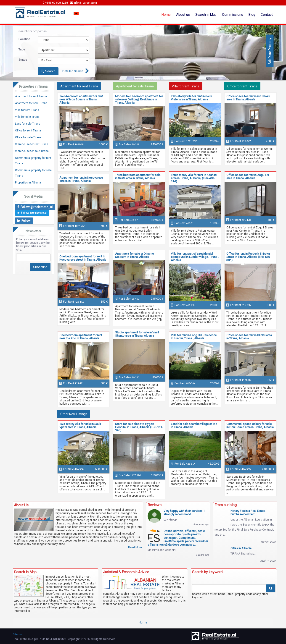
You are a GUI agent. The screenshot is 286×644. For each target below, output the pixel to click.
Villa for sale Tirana (27, 117)
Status (23, 60)
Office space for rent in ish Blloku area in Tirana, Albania (248, 98)
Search (48, 71)
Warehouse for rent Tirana (32, 144)
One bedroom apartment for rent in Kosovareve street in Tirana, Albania (83, 258)
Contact (267, 15)
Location (24, 39)
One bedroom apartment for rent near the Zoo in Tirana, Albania (81, 337)
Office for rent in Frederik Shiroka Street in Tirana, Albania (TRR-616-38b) (249, 257)
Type (22, 49)
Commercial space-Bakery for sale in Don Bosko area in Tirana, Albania (250, 425)
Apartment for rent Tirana (79, 86)
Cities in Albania (241, 548)
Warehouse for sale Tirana (32, 151)
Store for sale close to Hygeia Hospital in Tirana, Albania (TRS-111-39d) (139, 427)
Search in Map (206, 15)
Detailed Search (73, 71)
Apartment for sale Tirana (135, 86)
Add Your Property (270, 51)
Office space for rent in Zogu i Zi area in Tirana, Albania (248, 177)
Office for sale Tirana (28, 137)
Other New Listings (74, 414)
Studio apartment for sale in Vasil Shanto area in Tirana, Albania (137, 334)
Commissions (233, 15)
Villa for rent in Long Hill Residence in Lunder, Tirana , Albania (194, 337)
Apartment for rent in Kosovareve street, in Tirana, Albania (81, 179)
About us (183, 15)
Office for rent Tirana (242, 86)
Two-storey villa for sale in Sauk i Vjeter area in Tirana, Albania (81, 425)
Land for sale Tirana (28, 124)
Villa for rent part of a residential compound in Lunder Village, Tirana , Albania (195, 257)
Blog (252, 15)
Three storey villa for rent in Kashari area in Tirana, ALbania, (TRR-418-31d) (194, 178)
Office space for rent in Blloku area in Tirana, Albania (249, 337)
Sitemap (18, 634)
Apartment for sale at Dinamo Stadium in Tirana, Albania (135, 255)
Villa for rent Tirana (186, 86)
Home (166, 15)
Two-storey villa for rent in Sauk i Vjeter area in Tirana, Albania (192, 98)
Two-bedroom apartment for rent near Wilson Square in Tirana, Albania (81, 99)
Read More (135, 547)
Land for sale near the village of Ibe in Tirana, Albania (194, 425)
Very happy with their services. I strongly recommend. (184, 513)
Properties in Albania (28, 183)
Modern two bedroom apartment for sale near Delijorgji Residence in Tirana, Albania (139, 99)
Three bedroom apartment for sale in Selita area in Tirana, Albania (138, 177)
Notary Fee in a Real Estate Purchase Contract (248, 513)
